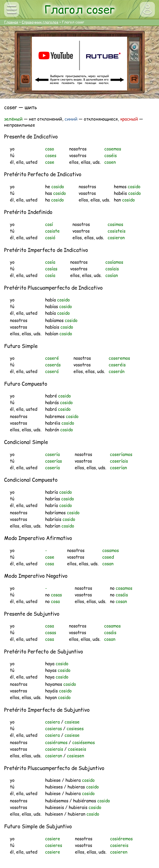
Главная (11, 22)
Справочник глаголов (40, 22)
